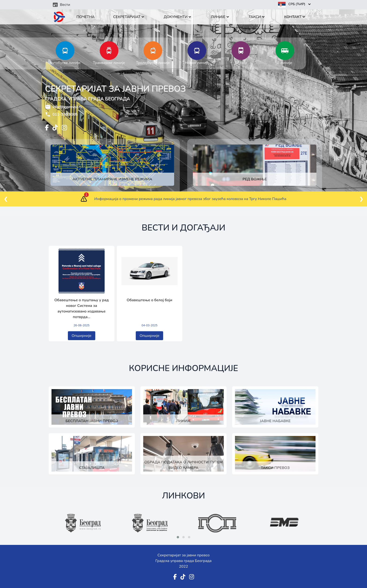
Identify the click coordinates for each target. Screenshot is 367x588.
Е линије (285, 63)
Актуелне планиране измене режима (112, 179)
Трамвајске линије (109, 63)
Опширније (82, 336)
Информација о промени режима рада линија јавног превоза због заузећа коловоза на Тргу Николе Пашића (190, 199)
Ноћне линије (197, 63)
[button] (178, 537)
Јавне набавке (275, 421)
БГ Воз (241, 63)
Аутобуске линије (65, 63)
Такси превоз (275, 468)
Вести (61, 5)
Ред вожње (255, 179)
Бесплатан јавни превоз (92, 421)
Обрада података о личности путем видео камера (183, 465)
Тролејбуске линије (153, 63)
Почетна (86, 17)
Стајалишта (92, 468)
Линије (184, 421)
